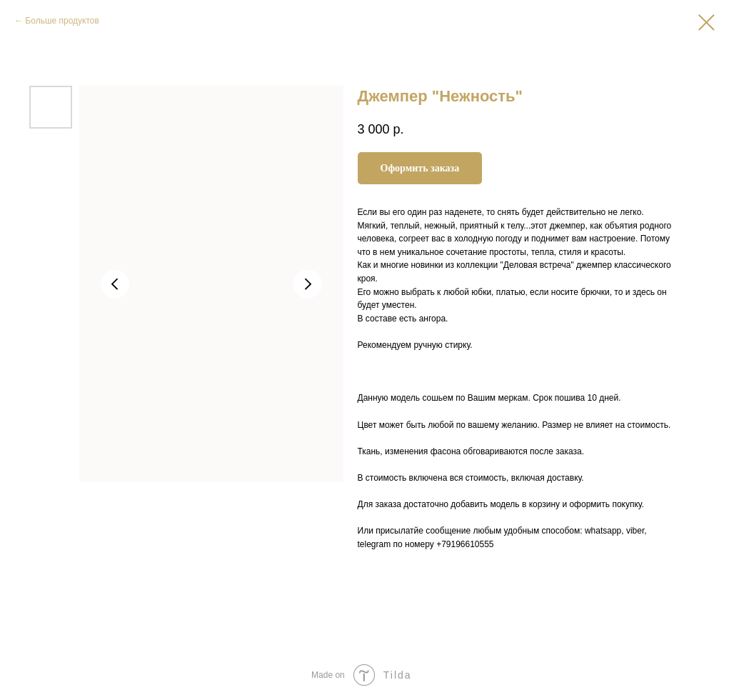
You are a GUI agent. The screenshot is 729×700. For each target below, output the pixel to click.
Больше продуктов (62, 21)
